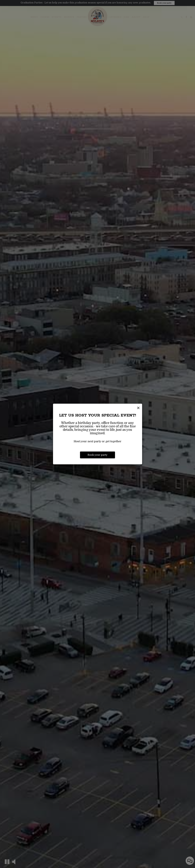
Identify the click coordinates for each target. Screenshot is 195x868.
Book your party (97, 455)
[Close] (138, 408)
